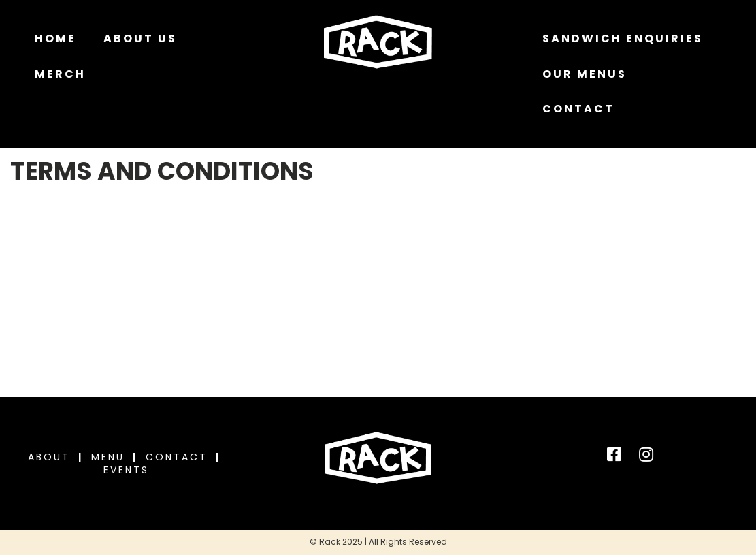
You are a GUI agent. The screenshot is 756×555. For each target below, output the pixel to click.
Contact (578, 109)
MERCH (60, 74)
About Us (140, 38)
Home (55, 38)
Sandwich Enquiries (623, 38)
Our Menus (585, 74)
